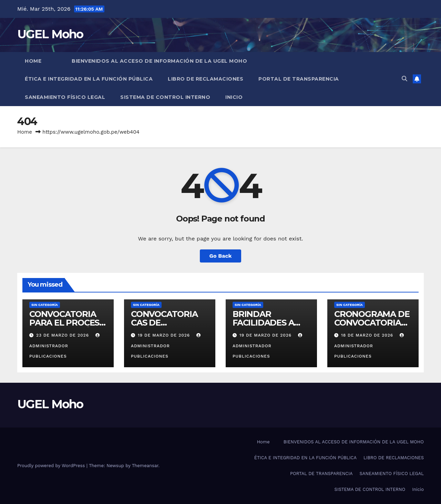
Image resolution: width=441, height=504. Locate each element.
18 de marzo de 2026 (368, 335)
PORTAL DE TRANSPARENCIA (299, 79)
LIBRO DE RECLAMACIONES (206, 79)
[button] (404, 79)
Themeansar (145, 466)
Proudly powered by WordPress (52, 466)
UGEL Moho (50, 34)
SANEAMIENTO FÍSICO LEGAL (65, 97)
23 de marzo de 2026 (63, 335)
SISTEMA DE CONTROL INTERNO (165, 97)
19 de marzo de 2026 (165, 335)
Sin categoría (45, 305)
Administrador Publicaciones (65, 346)
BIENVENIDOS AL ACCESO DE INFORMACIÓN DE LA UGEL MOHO (159, 61)
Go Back (221, 256)
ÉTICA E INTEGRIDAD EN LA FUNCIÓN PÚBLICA (89, 79)
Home (33, 61)
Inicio (234, 97)
